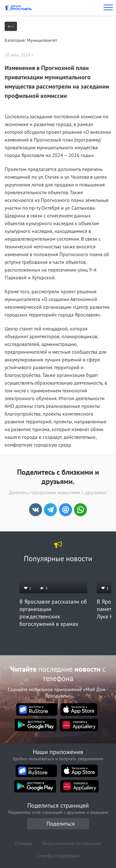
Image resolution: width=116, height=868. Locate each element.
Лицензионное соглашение (72, 843)
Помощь (24, 843)
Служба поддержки (58, 856)
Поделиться (61, 824)
